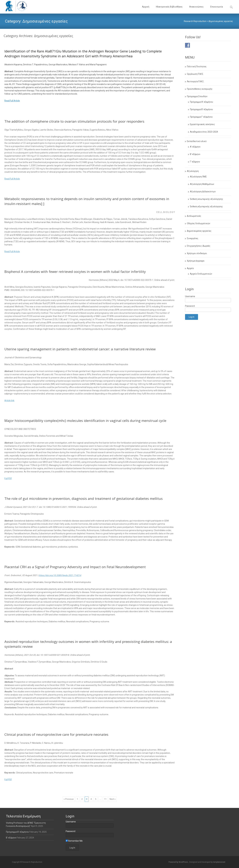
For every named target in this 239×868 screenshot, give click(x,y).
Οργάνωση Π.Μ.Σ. (195, 74)
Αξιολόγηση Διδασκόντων (203, 192)
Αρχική (146, 9)
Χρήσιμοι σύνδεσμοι (197, 253)
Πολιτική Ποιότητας (197, 66)
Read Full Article (12, 101)
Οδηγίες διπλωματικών (199, 223)
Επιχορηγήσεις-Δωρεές (199, 246)
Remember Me (74, 841)
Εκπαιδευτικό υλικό (197, 141)
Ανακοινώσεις (196, 9)
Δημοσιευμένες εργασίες (199, 231)
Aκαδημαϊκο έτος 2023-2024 (204, 132)
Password (190, 306)
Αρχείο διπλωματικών (201, 274)
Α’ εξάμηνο (195, 147)
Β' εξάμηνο (11, 838)
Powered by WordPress (178, 862)
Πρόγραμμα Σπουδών (197, 96)
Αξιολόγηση (193, 171)
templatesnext (219, 862)
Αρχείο (190, 268)
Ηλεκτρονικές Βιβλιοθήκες (169, 9)
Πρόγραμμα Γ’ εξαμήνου (201, 117)
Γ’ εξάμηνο (195, 162)
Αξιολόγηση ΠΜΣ (198, 177)
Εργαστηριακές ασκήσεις (202, 124)
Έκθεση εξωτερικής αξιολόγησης (206, 207)
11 (105, 799)
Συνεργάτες (193, 238)
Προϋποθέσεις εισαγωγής (200, 89)
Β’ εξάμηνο (195, 154)
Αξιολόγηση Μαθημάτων (202, 184)
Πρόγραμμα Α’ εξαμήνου (202, 102)
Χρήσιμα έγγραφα (196, 261)
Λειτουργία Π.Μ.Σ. (195, 81)
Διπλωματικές (194, 216)
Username (190, 296)
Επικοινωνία (217, 9)
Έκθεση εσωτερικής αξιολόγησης (207, 199)
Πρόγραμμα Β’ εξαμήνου (201, 109)
